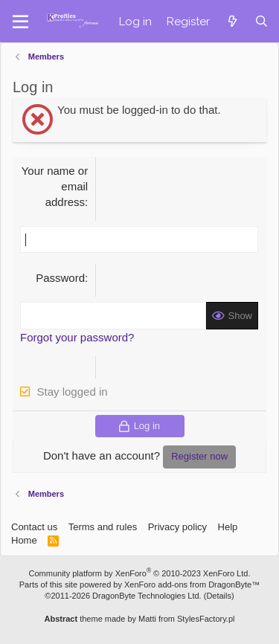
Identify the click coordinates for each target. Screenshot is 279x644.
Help (228, 527)
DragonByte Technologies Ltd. (147, 596)
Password (60, 278)
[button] (20, 22)
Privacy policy (177, 527)
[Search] (262, 22)
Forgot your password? (77, 337)
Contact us (34, 527)
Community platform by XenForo (140, 573)
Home (24, 540)
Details (219, 596)
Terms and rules (103, 527)
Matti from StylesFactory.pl (186, 619)
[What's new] (232, 22)
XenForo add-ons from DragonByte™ (192, 585)
